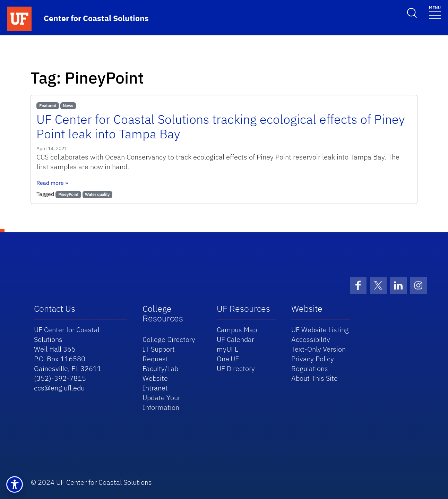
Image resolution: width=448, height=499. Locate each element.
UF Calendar (235, 339)
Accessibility (311, 339)
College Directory (169, 339)
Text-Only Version (318, 349)
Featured (48, 106)
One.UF (228, 359)
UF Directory (236, 368)
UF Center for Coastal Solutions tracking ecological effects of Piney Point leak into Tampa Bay (221, 126)
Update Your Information (161, 402)
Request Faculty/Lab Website (160, 368)
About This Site (315, 378)
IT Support (159, 349)
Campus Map (237, 330)
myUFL (227, 349)
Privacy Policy (313, 359)
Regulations (310, 368)
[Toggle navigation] (435, 12)
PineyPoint (68, 194)
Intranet (155, 388)
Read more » (52, 183)
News (68, 106)
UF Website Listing (320, 330)
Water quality (97, 194)
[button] (15, 484)
